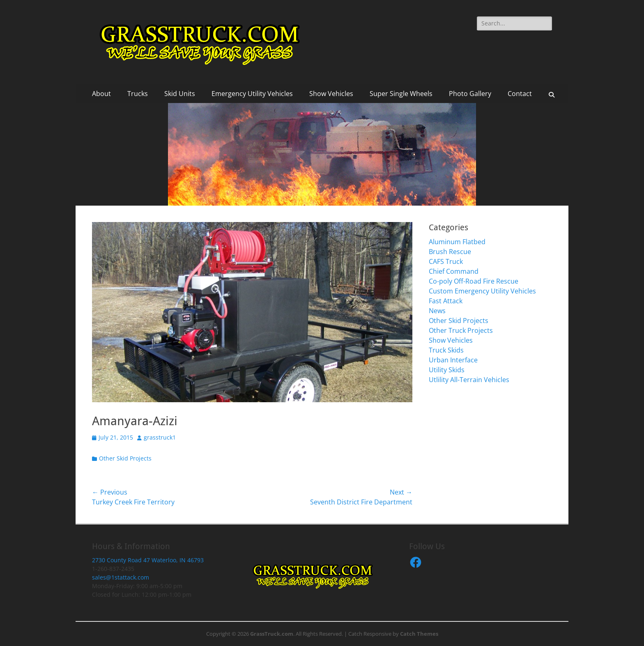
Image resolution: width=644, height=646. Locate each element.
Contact (520, 94)
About (101, 94)
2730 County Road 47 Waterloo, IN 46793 (148, 560)
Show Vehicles (331, 94)
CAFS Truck (446, 261)
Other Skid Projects (125, 458)
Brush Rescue (450, 252)
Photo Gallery (470, 94)
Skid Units (180, 94)
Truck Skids (446, 350)
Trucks (138, 94)
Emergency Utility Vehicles (252, 94)
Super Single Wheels (401, 94)
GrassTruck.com (272, 634)
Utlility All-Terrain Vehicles (469, 380)
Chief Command (454, 271)
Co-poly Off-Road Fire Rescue (474, 281)
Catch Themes (419, 634)
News (437, 311)
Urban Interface (453, 360)
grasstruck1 (160, 437)
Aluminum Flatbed (457, 242)
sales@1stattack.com (121, 577)
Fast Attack (446, 301)
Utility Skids (447, 370)
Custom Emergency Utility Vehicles (482, 291)
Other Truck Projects (461, 330)
